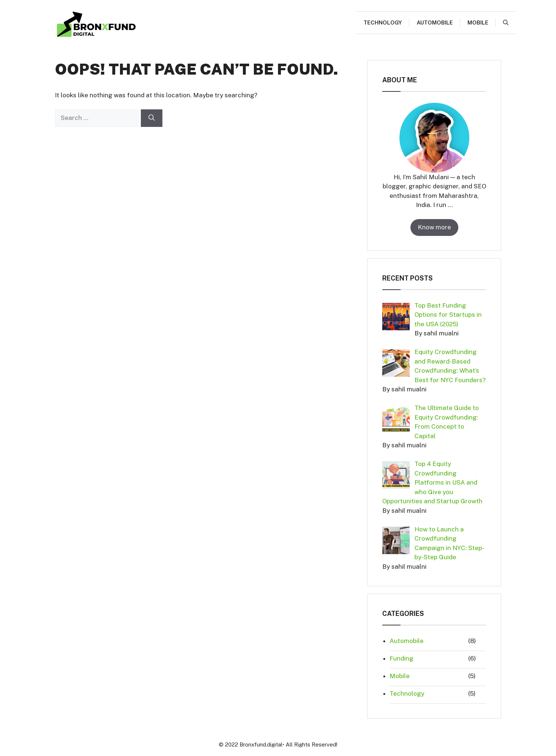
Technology (383, 22)
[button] (506, 23)
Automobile (435, 22)
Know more (434, 227)
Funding (401, 658)
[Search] (152, 118)
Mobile (478, 22)
